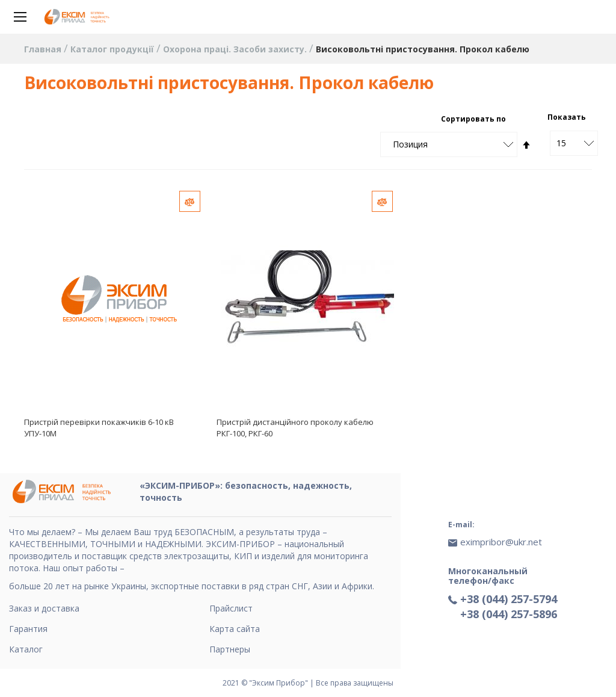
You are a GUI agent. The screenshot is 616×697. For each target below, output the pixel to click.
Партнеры (230, 649)
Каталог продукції (113, 49)
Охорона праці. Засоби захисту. (236, 49)
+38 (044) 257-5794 (509, 599)
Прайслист (231, 608)
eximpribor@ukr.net (501, 542)
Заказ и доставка (44, 608)
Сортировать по (473, 119)
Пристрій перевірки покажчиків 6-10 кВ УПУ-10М (99, 428)
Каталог (26, 649)
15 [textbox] (561, 143)
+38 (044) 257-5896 (509, 614)
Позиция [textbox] (410, 144)
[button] (190, 201)
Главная (44, 49)
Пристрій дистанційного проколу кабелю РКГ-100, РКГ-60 (295, 428)
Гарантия (28, 629)
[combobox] (574, 143)
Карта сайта (235, 629)
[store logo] (78, 17)
